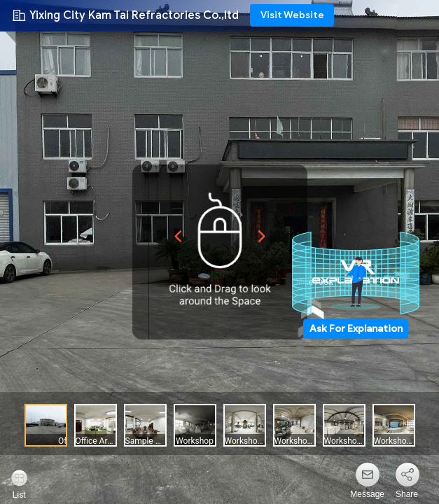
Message (367, 494)
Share (407, 494)
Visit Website (292, 15)
